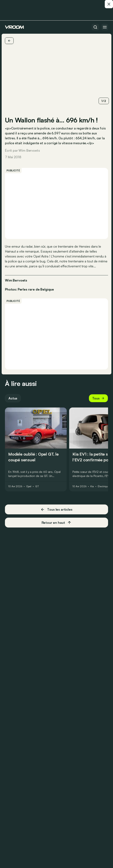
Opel (29, 486)
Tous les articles (56, 510)
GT (37, 486)
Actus (13, 398)
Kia (92, 486)
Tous (98, 398)
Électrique (104, 486)
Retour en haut (57, 523)
